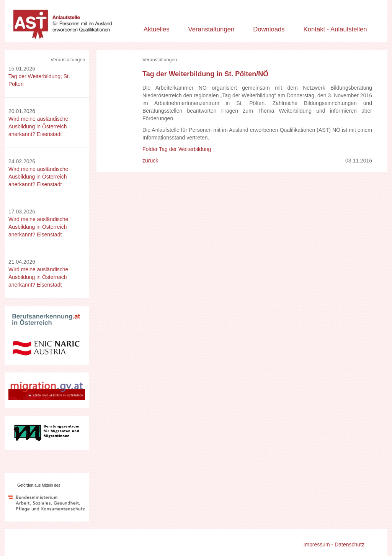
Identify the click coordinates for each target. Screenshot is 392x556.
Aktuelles (157, 29)
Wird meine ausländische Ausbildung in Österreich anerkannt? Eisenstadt (38, 126)
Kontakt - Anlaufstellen (335, 29)
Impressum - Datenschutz (334, 545)
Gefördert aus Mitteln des (39, 485)
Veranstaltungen (212, 29)
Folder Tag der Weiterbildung (177, 149)
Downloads (269, 29)
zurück (150, 161)
